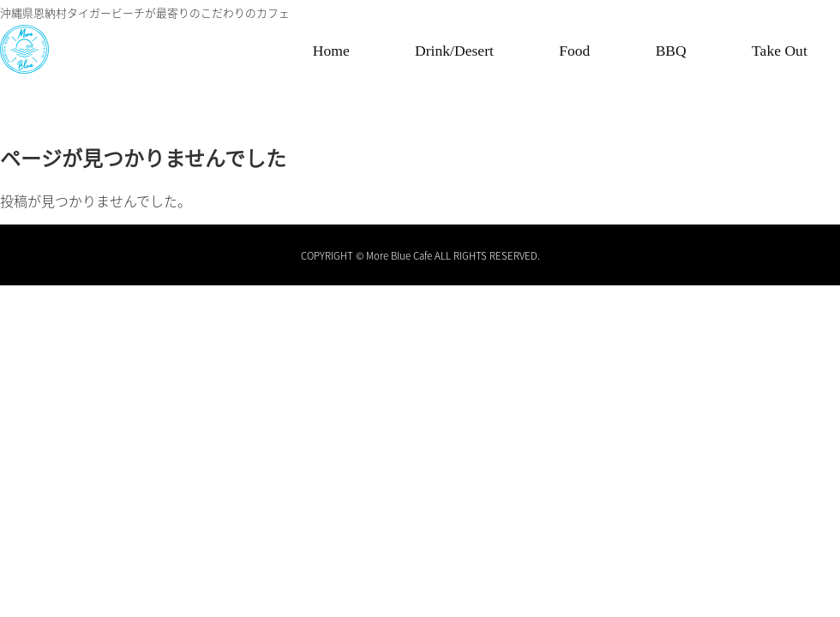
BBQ (671, 51)
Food (574, 51)
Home (331, 51)
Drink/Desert (454, 51)
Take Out (780, 51)
